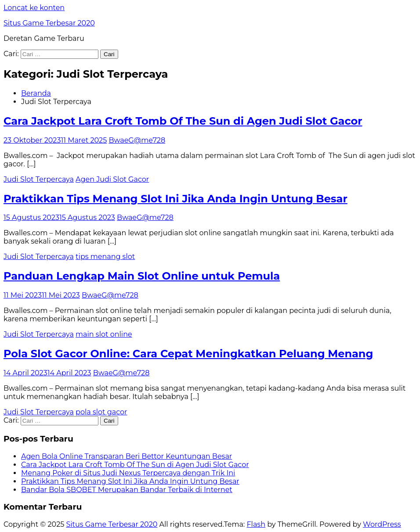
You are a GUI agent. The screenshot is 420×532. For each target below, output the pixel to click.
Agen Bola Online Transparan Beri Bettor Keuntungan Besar (127, 456)
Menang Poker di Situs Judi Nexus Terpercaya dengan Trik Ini (128, 473)
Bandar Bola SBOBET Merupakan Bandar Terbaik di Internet (127, 490)
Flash (256, 524)
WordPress (382, 524)
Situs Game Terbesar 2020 (49, 23)
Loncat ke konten (34, 8)
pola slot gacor (101, 412)
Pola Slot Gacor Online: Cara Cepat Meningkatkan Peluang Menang (188, 354)
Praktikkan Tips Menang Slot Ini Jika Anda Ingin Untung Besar (176, 199)
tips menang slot (105, 257)
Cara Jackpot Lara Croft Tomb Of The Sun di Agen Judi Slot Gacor (183, 121)
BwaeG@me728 (137, 140)
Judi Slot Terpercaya (39, 179)
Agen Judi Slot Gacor (112, 179)
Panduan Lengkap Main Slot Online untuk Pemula (142, 276)
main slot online (104, 334)
